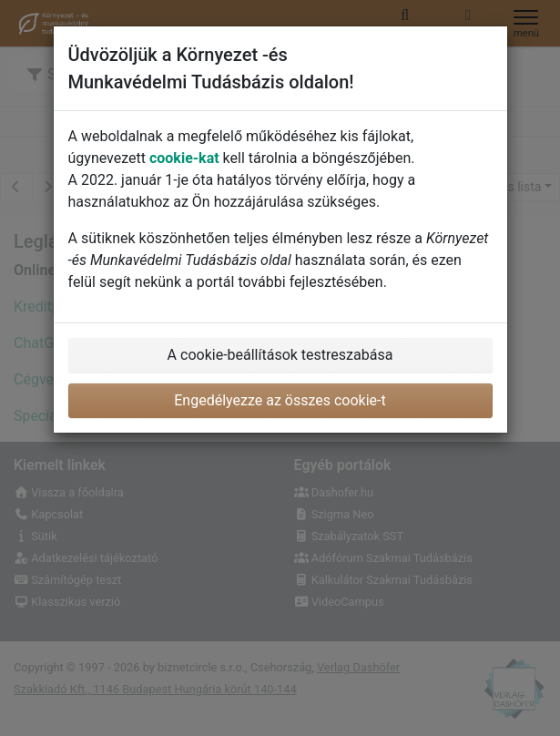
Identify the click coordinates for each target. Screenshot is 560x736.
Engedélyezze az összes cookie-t (280, 400)
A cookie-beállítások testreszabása (280, 355)
